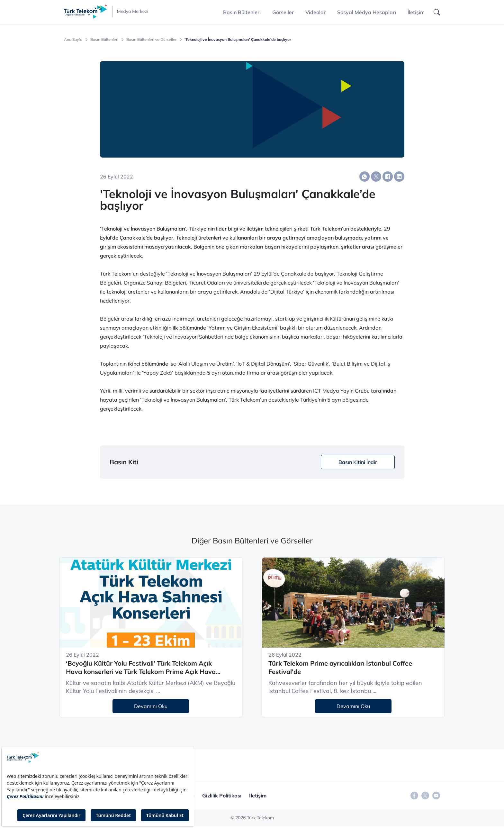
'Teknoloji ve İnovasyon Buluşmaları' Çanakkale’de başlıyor (238, 40)
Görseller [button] (283, 12)
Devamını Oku (151, 706)
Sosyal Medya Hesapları (367, 12)
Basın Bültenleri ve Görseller (151, 40)
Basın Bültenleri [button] (242, 12)
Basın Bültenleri (104, 40)
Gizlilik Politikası (222, 796)
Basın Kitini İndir (358, 462)
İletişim (416, 12)
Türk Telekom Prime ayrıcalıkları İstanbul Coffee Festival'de (340, 668)
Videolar (315, 12)
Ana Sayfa (73, 40)
